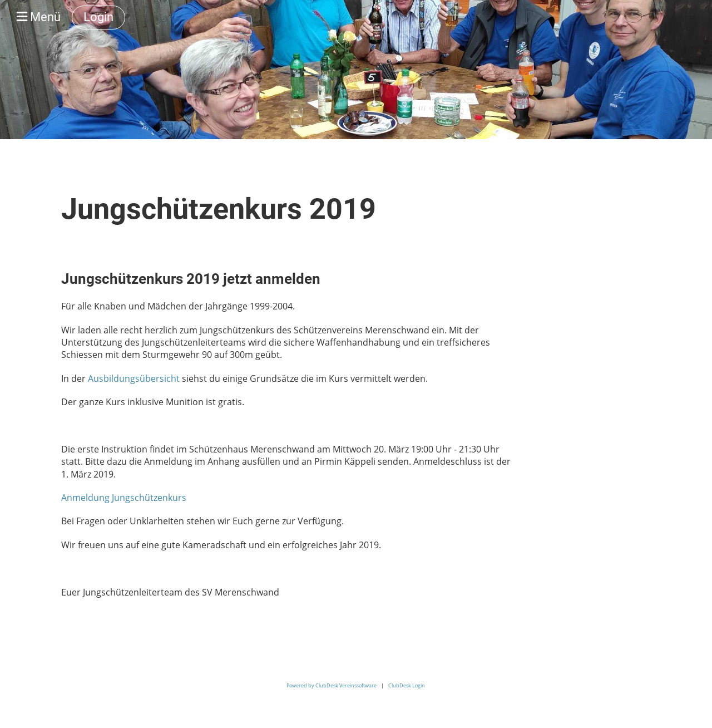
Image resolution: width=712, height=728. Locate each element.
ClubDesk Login (407, 685)
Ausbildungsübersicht (134, 378)
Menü (39, 17)
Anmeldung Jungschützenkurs (124, 498)
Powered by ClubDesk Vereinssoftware (332, 685)
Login (98, 17)
